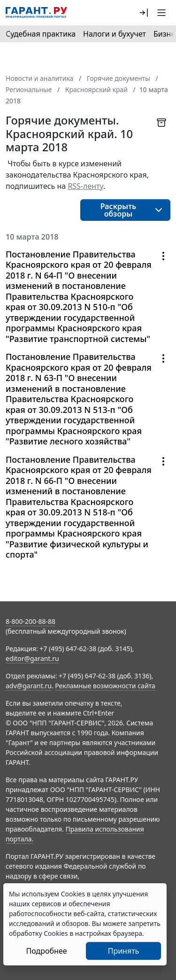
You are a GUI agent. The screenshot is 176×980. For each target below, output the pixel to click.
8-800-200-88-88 (31, 621)
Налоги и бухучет (115, 34)
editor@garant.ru (32, 658)
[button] (144, 13)
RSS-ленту (85, 186)
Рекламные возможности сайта (105, 686)
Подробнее (46, 951)
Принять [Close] (124, 951)
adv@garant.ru (29, 686)
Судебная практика (41, 34)
